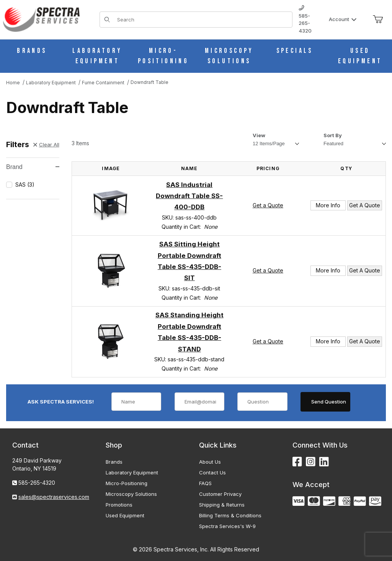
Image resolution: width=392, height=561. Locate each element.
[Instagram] (311, 462)
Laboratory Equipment (132, 472)
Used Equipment (125, 515)
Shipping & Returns (222, 505)
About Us (210, 462)
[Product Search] (202, 20)
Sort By (333, 135)
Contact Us (212, 472)
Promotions (119, 505)
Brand (33, 167)
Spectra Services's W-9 (227, 526)
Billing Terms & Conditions (230, 515)
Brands (114, 462)
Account (343, 19)
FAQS (205, 483)
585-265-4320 (305, 20)
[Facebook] (297, 462)
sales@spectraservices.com (54, 497)
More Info (328, 205)
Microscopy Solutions (131, 494)
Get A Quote (365, 205)
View (259, 135)
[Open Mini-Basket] (378, 20)
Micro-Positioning (127, 483)
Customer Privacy (220, 494)
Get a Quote (268, 205)
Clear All (46, 144)
